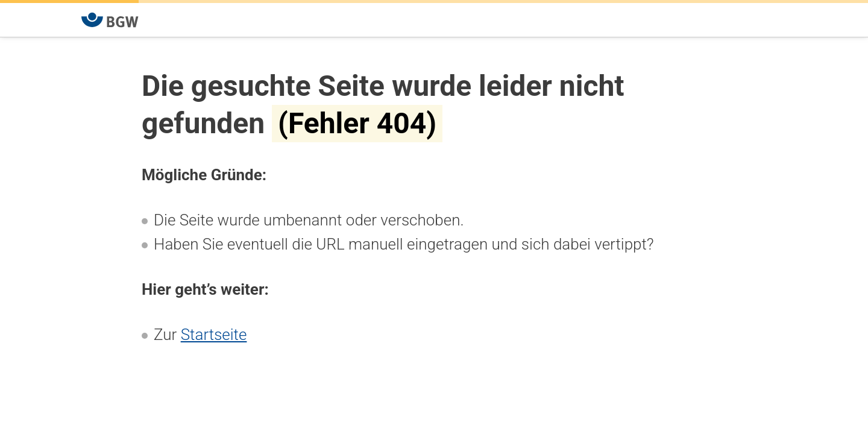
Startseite (214, 335)
